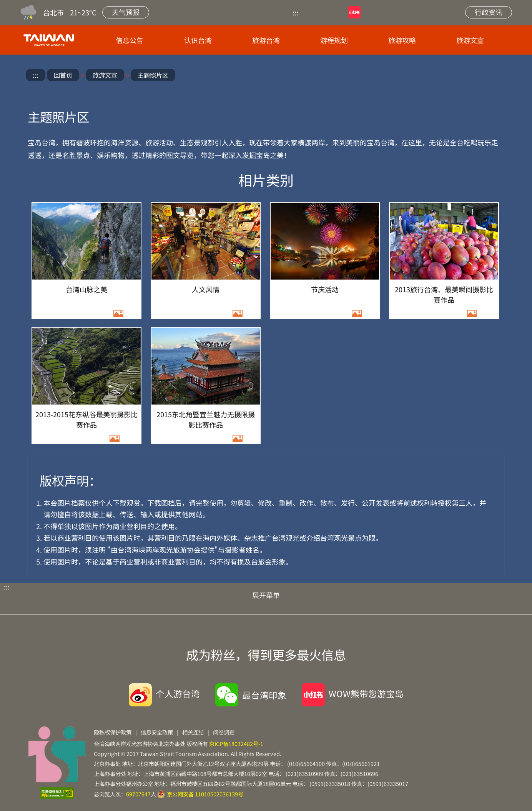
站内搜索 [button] (442, 12)
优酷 (319, 12)
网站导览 (413, 12)
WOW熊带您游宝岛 (366, 693)
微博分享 (428, 76)
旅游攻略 (402, 40)
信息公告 (130, 40)
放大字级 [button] (473, 76)
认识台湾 (198, 40)
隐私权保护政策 (113, 732)
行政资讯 (489, 12)
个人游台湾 (178, 693)
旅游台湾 (266, 40)
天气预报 (126, 12)
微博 (384, 12)
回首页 (63, 75)
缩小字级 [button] (496, 76)
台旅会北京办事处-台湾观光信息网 (50, 40)
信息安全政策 (157, 732)
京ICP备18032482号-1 (236, 744)
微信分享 (450, 76)
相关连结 (193, 732)
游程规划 (334, 40)
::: (295, 12)
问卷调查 (224, 732)
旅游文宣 (470, 40)
